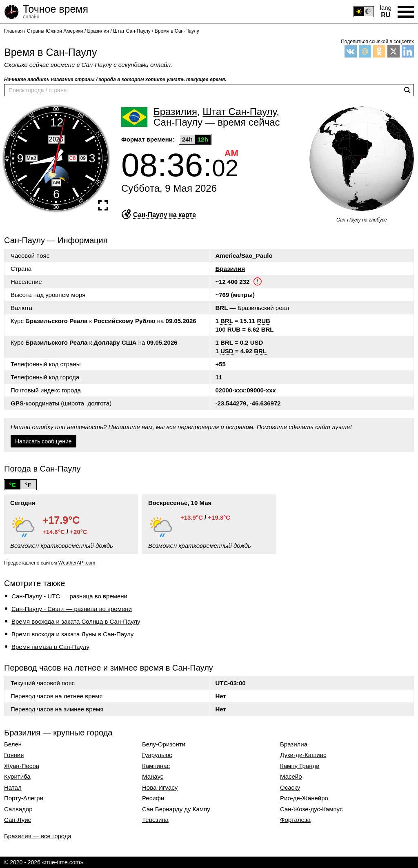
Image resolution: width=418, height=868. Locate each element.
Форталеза (295, 820)
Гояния (14, 755)
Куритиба (17, 777)
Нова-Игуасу (160, 788)
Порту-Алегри (24, 798)
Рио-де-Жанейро (304, 798)
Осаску (290, 788)
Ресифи (153, 798)
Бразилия (230, 269)
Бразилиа (294, 744)
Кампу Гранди (300, 766)
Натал (13, 788)
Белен (13, 744)
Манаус (153, 777)
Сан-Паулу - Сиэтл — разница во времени (72, 609)
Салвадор (18, 809)
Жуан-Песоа (22, 766)
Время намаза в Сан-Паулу (50, 647)
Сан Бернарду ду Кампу (176, 809)
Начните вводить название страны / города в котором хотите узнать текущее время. (115, 80)
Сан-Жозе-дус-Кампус (311, 809)
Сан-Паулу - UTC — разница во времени (69, 596)
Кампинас (156, 766)
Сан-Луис (18, 820)
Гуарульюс (157, 755)
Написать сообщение (43, 441)
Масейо (291, 777)
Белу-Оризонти (164, 744)
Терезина (155, 820)
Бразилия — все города (38, 836)
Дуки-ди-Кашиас (303, 755)
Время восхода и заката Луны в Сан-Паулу (72, 634)
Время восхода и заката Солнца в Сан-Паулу (76, 621)
